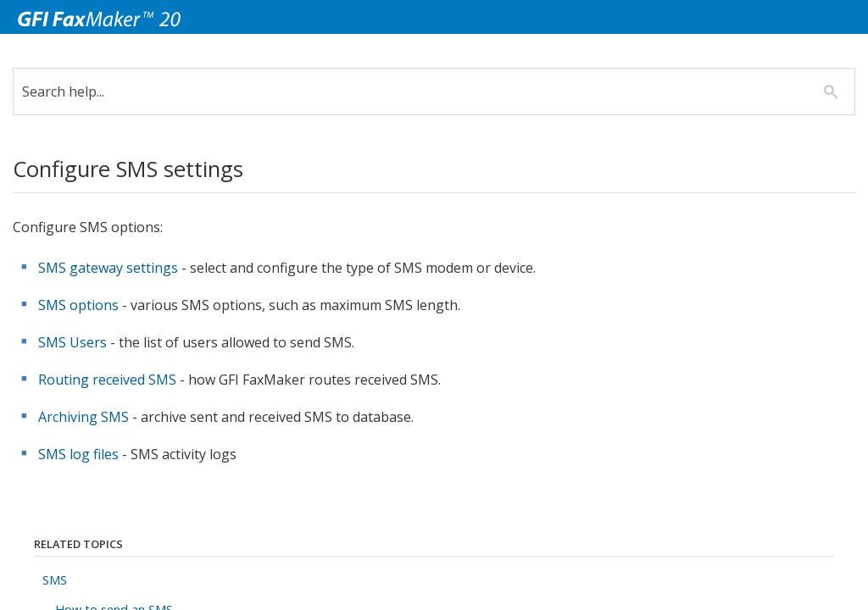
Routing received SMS (107, 380)
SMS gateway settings (108, 268)
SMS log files (78, 454)
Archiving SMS (83, 417)
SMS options (78, 305)
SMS (55, 580)
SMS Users (72, 342)
